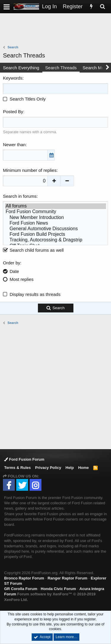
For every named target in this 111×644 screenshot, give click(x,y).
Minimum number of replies (30, 170)
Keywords (13, 78)
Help (70, 468)
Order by (12, 263)
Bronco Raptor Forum (24, 578)
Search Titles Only (24, 99)
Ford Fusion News (55, 223)
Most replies (22, 279)
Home (83, 468)
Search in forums (20, 196)
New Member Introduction (55, 218)
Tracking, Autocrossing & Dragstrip (55, 240)
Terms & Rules (17, 468)
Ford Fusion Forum (24, 459)
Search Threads (61, 68)
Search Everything (21, 68)
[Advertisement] (57, 30)
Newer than (14, 145)
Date (15, 271)
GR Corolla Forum (21, 589)
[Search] (102, 7)
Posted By (13, 112)
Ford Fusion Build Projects (55, 234)
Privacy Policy (48, 468)
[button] (7, 7)
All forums (55, 206)
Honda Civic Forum (58, 589)
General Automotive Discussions (55, 229)
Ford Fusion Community (55, 212)
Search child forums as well (33, 250)
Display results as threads (35, 294)
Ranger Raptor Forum (67, 578)
